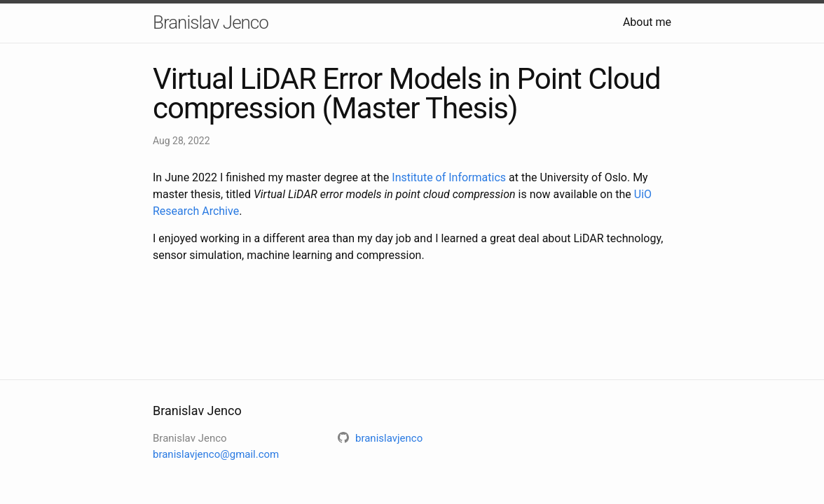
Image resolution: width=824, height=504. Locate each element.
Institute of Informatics (449, 177)
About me (647, 22)
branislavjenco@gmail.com (216, 454)
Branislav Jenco (211, 22)
